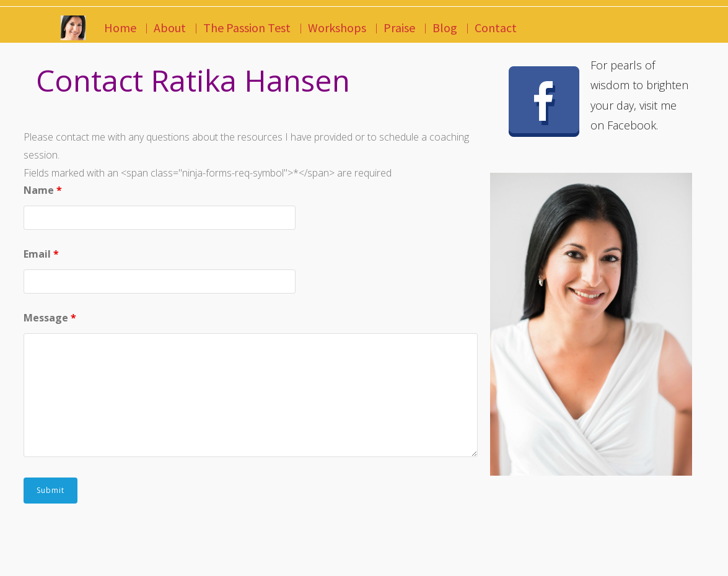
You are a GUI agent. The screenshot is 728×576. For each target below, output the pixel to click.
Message (50, 318)
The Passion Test (247, 28)
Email (41, 254)
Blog (445, 28)
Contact (496, 28)
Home (120, 28)
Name (43, 190)
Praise (399, 28)
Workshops (337, 28)
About (170, 28)
